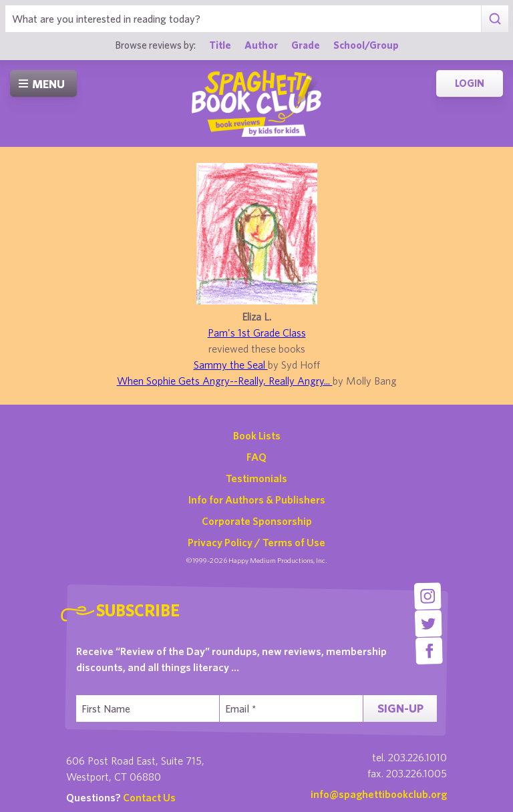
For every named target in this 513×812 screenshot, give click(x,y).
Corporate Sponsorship (257, 521)
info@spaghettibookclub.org (379, 794)
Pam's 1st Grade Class (257, 333)
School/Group (366, 45)
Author (261, 45)
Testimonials (256, 478)
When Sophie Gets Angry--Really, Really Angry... (225, 381)
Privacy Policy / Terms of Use (256, 542)
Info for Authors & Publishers (257, 499)
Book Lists (257, 435)
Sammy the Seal (231, 365)
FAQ (256, 457)
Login (470, 83)
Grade (306, 45)
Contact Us (149, 797)
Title (220, 45)
